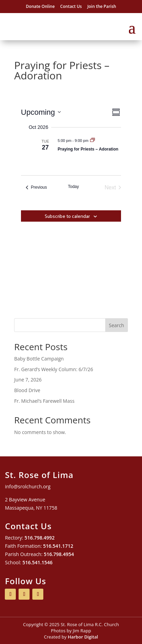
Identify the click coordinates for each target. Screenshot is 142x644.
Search (117, 325)
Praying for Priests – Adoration (88, 149)
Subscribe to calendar (67, 216)
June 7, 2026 (28, 380)
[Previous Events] (36, 188)
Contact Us (71, 6)
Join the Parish (102, 6)
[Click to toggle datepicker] (41, 112)
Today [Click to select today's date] (73, 187)
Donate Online (40, 6)
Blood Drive (27, 390)
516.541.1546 (37, 562)
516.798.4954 (59, 554)
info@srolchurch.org (28, 486)
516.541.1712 (58, 546)
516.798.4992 (40, 538)
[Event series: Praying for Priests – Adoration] (92, 141)
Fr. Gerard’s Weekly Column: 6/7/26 (53, 369)
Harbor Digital (83, 637)
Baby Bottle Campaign (39, 359)
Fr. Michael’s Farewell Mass (44, 401)
